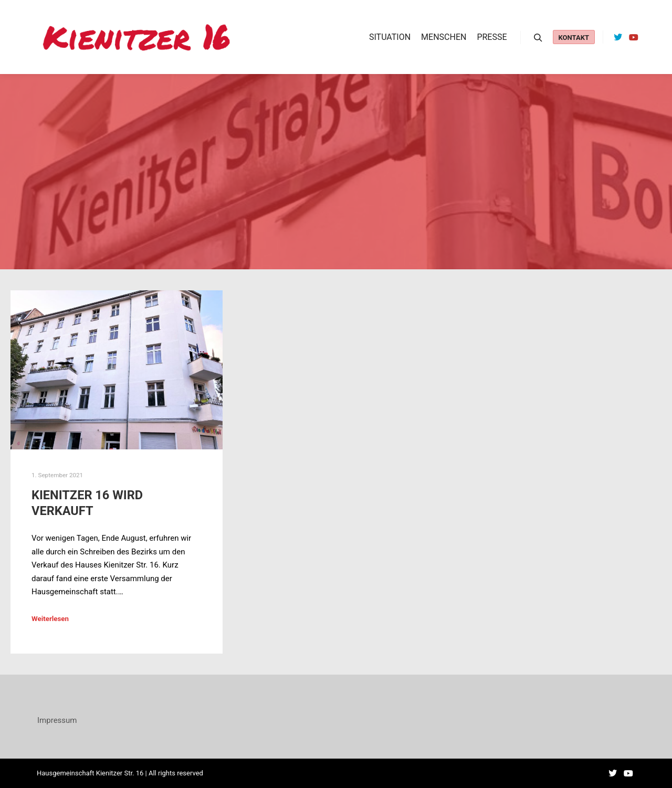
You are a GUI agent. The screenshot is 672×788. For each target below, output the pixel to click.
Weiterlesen (50, 619)
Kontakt (574, 38)
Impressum (57, 720)
